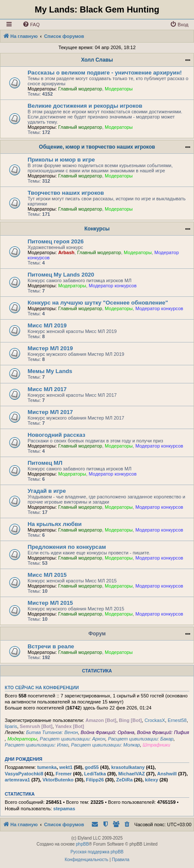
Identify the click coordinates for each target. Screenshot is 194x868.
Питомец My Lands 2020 (61, 275)
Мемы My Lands (50, 371)
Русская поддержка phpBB (97, 852)
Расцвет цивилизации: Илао (37, 745)
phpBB (82, 844)
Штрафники (156, 745)
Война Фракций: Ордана (108, 732)
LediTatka (95, 774)
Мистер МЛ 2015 (50, 603)
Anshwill (167, 774)
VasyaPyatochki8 (24, 774)
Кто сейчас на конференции (42, 688)
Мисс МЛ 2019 (47, 325)
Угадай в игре (47, 491)
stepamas (64, 809)
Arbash (66, 252)
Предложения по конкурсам (67, 547)
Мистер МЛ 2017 (50, 412)
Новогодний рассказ (56, 435)
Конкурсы (97, 229)
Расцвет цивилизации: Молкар (106, 745)
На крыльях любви (55, 524)
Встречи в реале (51, 646)
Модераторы (119, 89)
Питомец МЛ (45, 463)
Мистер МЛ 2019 (50, 348)
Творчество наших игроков (66, 193)
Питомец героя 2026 (56, 241)
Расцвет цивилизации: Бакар (141, 739)
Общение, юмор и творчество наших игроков (97, 147)
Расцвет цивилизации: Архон (72, 739)
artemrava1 (17, 780)
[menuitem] (31, 25)
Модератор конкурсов (113, 286)
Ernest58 (177, 720)
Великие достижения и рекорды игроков (85, 106)
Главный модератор (80, 89)
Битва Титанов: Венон (52, 732)
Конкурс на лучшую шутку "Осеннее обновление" (98, 303)
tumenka (47, 767)
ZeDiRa (125, 780)
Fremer (64, 774)
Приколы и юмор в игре (61, 160)
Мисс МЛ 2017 (47, 389)
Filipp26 (95, 780)
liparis (11, 726)
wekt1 (66, 767)
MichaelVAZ (131, 774)
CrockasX (155, 720)
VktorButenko (58, 780)
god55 (92, 767)
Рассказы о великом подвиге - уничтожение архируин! (105, 73)
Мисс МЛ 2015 (47, 575)
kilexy (152, 780)
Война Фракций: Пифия (163, 732)
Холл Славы (97, 60)
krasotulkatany (128, 767)
